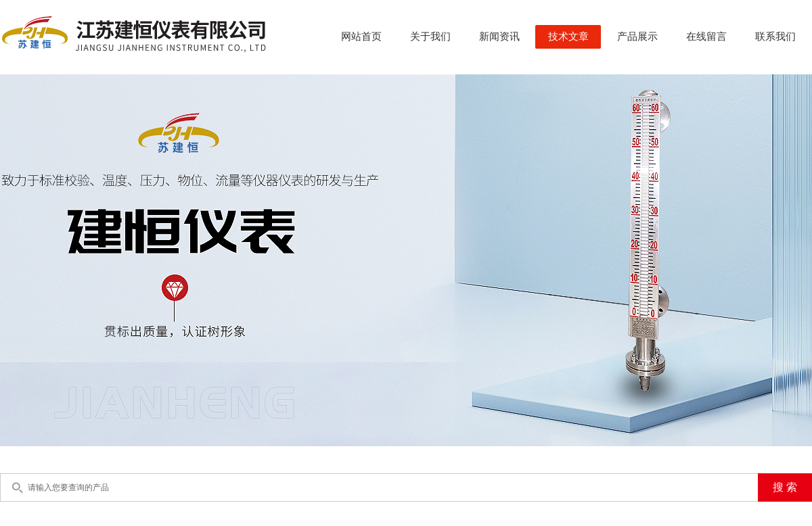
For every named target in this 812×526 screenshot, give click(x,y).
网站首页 (361, 37)
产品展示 (637, 37)
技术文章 (568, 37)
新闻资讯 (499, 37)
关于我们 (430, 37)
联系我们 (775, 37)
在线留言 (706, 37)
